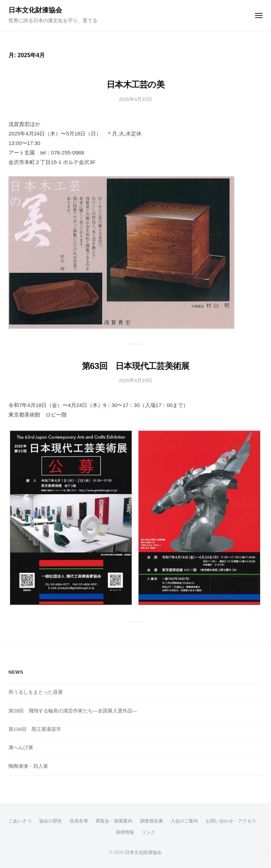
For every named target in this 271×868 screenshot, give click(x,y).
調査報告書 (152, 821)
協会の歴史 (51, 821)
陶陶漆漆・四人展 (28, 766)
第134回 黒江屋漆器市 (35, 729)
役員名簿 (79, 821)
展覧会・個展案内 (114, 821)
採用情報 (125, 832)
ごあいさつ (20, 821)
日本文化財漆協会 (35, 10)
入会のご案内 (184, 821)
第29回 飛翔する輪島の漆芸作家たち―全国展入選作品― (73, 711)
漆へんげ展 (21, 748)
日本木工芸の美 (135, 84)
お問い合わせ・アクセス (231, 821)
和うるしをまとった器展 (36, 692)
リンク (148, 832)
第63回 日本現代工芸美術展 (136, 366)
